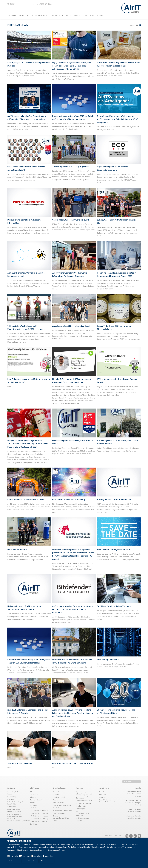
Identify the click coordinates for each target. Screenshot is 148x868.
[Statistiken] (32, 856)
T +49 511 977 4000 (134, 809)
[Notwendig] (8, 856)
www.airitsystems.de (133, 818)
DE (11, 4)
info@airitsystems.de (133, 816)
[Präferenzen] (20, 856)
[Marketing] (44, 856)
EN (14, 4)
